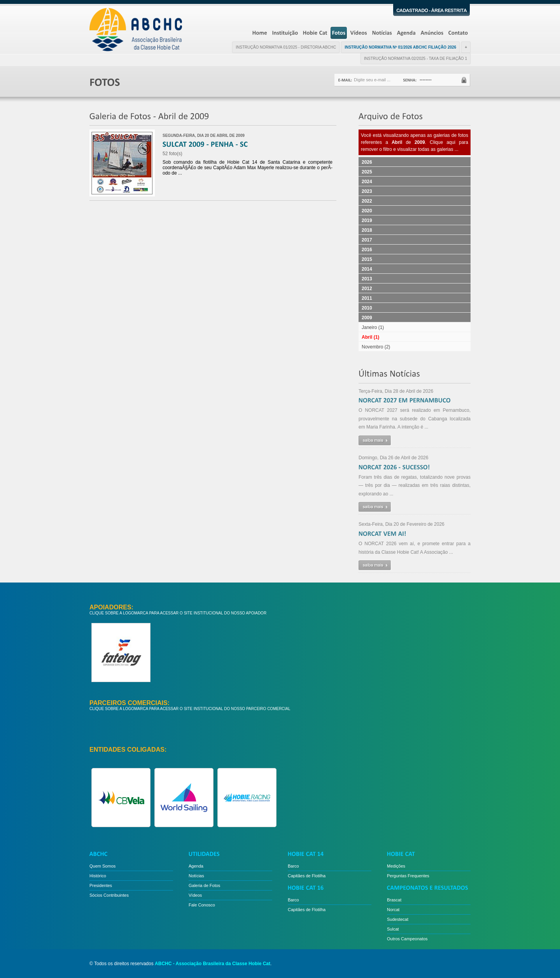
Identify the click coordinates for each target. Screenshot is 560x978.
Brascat (394, 900)
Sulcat (393, 929)
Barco (293, 866)
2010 (367, 308)
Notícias (196, 876)
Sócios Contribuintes (109, 895)
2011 (367, 298)
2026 (367, 162)
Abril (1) (370, 337)
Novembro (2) (376, 347)
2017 (367, 240)
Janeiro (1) (373, 327)
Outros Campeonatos (407, 939)
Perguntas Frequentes (408, 876)
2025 (367, 172)
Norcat (393, 910)
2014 (367, 269)
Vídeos (195, 895)
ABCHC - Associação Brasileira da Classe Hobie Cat (213, 964)
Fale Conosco (202, 905)
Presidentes (101, 885)
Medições (396, 866)
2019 (367, 220)
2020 (367, 211)
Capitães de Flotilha (307, 876)
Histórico (98, 876)
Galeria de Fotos (204, 885)
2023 (367, 191)
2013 (367, 279)
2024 (367, 182)
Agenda (196, 866)
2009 (367, 318)
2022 (367, 201)
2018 (367, 230)
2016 (367, 250)
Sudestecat (398, 919)
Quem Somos (102, 866)
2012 (367, 289)
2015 (367, 259)
